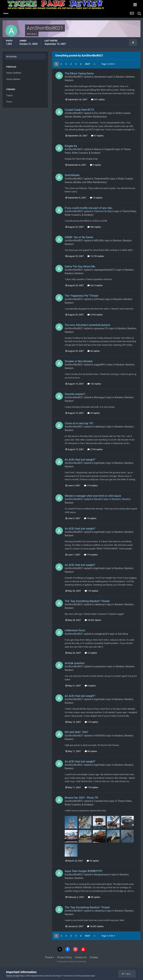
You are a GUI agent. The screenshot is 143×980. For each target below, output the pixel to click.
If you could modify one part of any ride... (89, 208)
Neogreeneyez (102, 875)
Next (88, 64)
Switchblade (72, 175)
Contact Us (81, 957)
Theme (50, 957)
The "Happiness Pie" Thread (81, 296)
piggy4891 (100, 365)
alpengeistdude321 (104, 270)
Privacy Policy (65, 957)
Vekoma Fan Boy (103, 211)
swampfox (100, 666)
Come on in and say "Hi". (79, 423)
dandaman (100, 77)
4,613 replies (95, 285)
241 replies (98, 99)
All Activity (11, 57)
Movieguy (99, 397)
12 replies (91, 653)
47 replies (97, 136)
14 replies (96, 198)
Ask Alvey (123, 634)
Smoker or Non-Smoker (79, 361)
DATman (99, 299)
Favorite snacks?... (76, 394)
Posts (9, 102)
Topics (10, 95)
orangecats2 (101, 634)
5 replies (90, 686)
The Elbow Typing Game (79, 73)
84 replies (91, 751)
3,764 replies (95, 315)
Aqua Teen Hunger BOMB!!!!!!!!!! (83, 871)
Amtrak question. (75, 663)
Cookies (94, 957)
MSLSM (98, 241)
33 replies (93, 861)
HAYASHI (99, 736)
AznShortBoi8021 (74, 77)
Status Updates (14, 73)
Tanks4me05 (101, 179)
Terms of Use (13, 976)
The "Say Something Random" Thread (87, 601)
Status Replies (13, 79)
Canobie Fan (101, 801)
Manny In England (104, 149)
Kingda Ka (71, 146)
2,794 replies (95, 449)
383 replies (94, 227)
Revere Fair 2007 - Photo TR (81, 798)
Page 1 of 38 (108, 64)
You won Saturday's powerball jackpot (87, 325)
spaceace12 (101, 328)
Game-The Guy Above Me (80, 266)
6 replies (95, 165)
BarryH (98, 499)
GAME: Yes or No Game (79, 237)
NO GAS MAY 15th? (76, 732)
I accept (127, 974)
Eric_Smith (100, 113)
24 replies (94, 413)
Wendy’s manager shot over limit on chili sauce (93, 496)
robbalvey (99, 427)
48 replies (94, 897)
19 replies (90, 518)
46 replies (94, 351)
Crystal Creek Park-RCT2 (79, 110)
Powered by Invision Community (72, 962)
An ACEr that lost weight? (80, 460)
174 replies (91, 486)
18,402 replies (93, 620)
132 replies (94, 384)
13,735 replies (96, 256)
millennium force (75, 630)
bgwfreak (99, 463)
